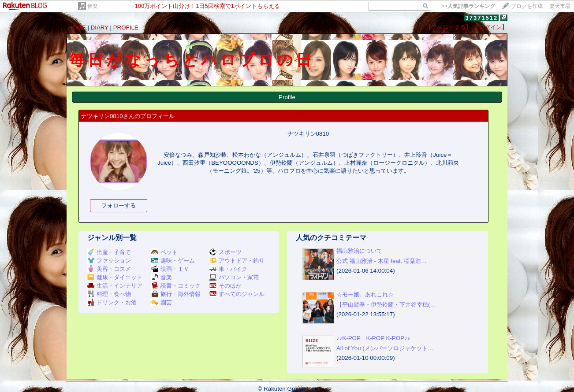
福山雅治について (359, 251)
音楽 (93, 6)
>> (468, 6)
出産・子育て (109, 252)
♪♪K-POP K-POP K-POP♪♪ (373, 338)
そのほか (225, 286)
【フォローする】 (448, 27)
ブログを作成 (527, 6)
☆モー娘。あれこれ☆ (365, 294)
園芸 (162, 302)
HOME (77, 28)
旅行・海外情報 (176, 294)
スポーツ (225, 252)
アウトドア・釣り (237, 261)
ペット (164, 252)
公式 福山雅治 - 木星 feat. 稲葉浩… (382, 261)
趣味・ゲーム (173, 261)
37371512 (481, 18)
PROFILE (126, 28)
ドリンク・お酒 (112, 302)
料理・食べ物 (109, 294)
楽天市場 (560, 6)
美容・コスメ (109, 269)
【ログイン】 (490, 27)
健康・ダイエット (115, 277)
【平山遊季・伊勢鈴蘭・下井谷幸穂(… (386, 305)
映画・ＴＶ (170, 269)
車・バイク (228, 269)
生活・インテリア (115, 286)
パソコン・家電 (234, 277)
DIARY (100, 28)
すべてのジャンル (237, 294)
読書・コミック (176, 286)
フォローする (119, 205)
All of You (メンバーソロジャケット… (385, 348)
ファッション (109, 261)
